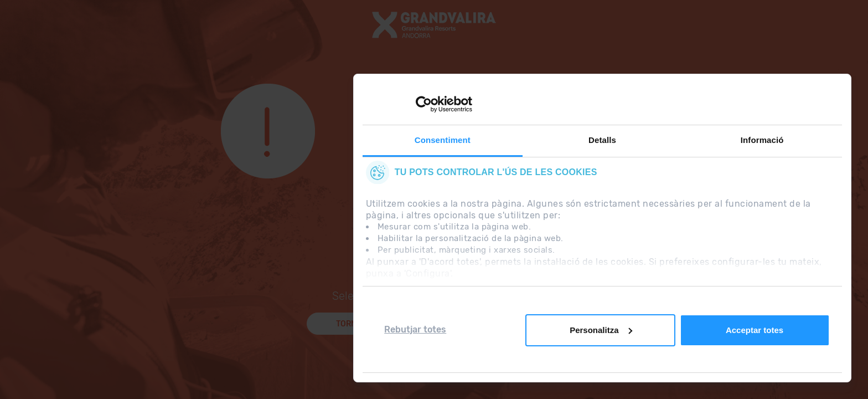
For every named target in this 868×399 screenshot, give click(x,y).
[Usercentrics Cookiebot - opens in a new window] (424, 104)
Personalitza (601, 330)
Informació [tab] (762, 140)
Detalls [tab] (602, 140)
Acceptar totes (755, 330)
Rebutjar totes (415, 329)
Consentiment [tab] (443, 140)
